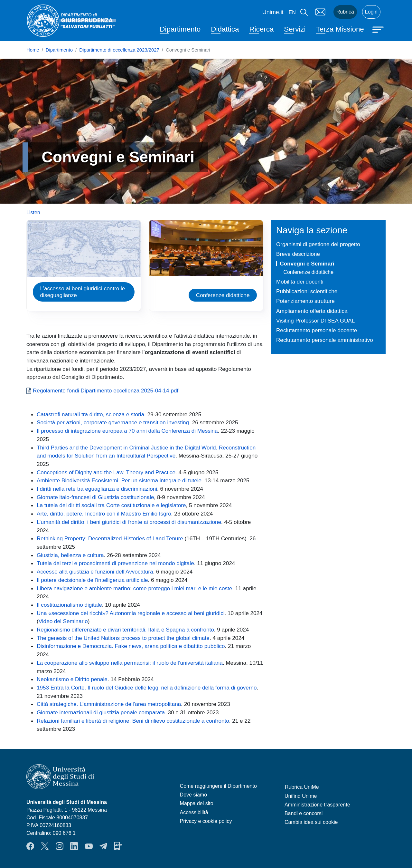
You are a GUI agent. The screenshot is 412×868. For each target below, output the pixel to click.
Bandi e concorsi (304, 813)
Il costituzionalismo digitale (69, 605)
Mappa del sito (197, 803)
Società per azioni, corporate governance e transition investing (113, 422)
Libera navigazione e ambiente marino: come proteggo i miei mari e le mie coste (134, 588)
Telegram (103, 846)
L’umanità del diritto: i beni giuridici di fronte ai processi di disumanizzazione (129, 522)
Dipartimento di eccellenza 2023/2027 (119, 50)
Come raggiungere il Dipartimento (218, 786)
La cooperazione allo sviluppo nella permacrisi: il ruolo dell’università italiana (130, 663)
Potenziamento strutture (305, 301)
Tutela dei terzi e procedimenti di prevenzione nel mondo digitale (115, 563)
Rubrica (345, 12)
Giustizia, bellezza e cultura (70, 555)
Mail (321, 12)
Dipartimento (180, 29)
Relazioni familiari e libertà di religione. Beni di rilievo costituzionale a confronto (133, 721)
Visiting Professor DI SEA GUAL (315, 321)
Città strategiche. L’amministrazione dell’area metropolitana (109, 704)
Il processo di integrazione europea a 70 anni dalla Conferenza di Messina (127, 431)
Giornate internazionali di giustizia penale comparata (101, 712)
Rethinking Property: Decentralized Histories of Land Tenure (111, 538)
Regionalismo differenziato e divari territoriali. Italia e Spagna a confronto (125, 630)
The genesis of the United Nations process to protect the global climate (123, 638)
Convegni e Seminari (307, 264)
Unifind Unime (301, 796)
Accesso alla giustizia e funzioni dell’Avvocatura (95, 572)
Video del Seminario (63, 621)
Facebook (30, 846)
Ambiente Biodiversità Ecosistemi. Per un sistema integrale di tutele (119, 480)
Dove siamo (193, 795)
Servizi (295, 29)
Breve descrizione (298, 254)
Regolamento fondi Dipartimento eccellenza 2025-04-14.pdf (106, 391)
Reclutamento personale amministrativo (325, 340)
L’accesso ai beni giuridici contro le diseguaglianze (83, 292)
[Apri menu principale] (379, 29)
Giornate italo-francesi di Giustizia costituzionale (95, 497)
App (118, 846)
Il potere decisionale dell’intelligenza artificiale (92, 580)
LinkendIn (74, 846)
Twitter (45, 846)
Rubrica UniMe (302, 787)
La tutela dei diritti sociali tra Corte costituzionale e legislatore (111, 505)
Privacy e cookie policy (206, 821)
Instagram (60, 846)
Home (33, 50)
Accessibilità (194, 812)
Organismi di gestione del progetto (318, 244)
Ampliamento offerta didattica (312, 311)
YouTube (89, 846)
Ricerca (261, 29)
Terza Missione (340, 29)
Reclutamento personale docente (317, 330)
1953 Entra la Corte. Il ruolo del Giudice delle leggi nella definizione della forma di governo (147, 688)
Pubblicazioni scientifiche (307, 291)
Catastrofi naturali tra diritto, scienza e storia (90, 414)
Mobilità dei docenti (300, 282)
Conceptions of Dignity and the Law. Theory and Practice (106, 472)
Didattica (225, 29)
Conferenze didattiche (223, 295)
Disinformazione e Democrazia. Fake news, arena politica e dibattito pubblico (131, 646)
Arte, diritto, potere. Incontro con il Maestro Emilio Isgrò (104, 514)
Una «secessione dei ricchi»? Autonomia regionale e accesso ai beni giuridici (131, 613)
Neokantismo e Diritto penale (72, 679)
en (292, 12)
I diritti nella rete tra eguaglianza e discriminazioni (97, 489)
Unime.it (273, 12)
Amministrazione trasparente (317, 805)
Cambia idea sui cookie (311, 822)
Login (371, 12)
